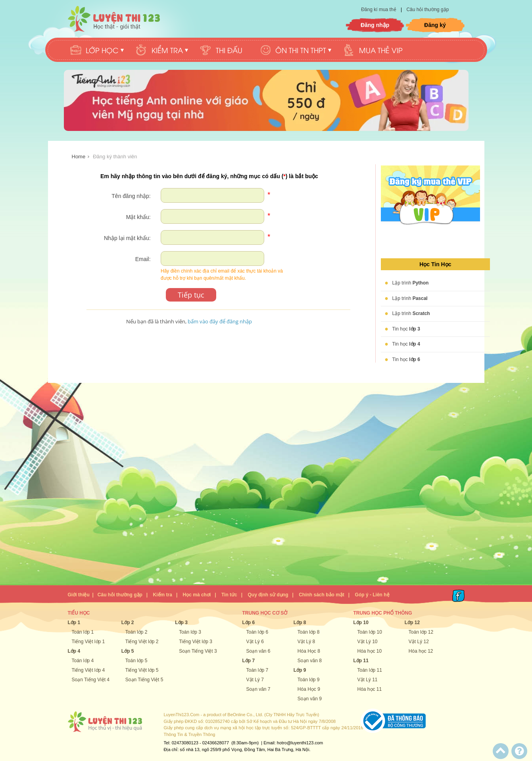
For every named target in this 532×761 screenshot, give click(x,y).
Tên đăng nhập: (131, 196)
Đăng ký (435, 25)
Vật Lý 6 (255, 642)
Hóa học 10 (370, 651)
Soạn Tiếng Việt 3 (198, 651)
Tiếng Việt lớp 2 (142, 642)
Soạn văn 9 (310, 699)
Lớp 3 (181, 623)
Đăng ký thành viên (115, 157)
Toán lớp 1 (83, 632)
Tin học (406, 329)
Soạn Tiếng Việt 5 (144, 680)
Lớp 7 (249, 661)
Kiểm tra (163, 595)
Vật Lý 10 (368, 642)
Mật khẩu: (138, 217)
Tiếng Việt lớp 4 (88, 670)
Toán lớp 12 (421, 632)
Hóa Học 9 (309, 689)
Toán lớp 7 (257, 670)
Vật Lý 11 (368, 680)
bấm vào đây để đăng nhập (220, 321)
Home (79, 157)
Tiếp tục (191, 295)
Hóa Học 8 (309, 651)
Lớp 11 (361, 661)
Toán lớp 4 (83, 661)
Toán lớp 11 (370, 670)
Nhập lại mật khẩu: (127, 238)
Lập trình (411, 283)
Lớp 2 (128, 623)
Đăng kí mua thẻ (379, 10)
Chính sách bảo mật (322, 595)
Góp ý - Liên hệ (372, 595)
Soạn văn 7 (258, 689)
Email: (143, 259)
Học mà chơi (197, 595)
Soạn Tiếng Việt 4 (91, 680)
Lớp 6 (249, 623)
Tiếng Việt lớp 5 (142, 670)
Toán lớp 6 (257, 632)
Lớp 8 (300, 623)
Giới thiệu (79, 595)
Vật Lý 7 (255, 680)
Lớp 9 (300, 670)
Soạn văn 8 (310, 661)
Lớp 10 (361, 623)
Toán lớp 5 (136, 661)
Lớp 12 (412, 623)
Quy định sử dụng (268, 595)
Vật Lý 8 (306, 642)
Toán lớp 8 (309, 632)
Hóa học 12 (421, 651)
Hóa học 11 (370, 689)
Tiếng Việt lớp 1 (88, 642)
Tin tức (229, 595)
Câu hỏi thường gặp (427, 10)
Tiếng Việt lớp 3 (196, 642)
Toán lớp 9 (309, 680)
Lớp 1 (74, 623)
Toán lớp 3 (190, 632)
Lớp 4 (74, 651)
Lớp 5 (128, 651)
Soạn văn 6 (258, 651)
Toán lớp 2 (136, 632)
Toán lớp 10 (370, 632)
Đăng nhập (375, 25)
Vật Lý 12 (419, 642)
